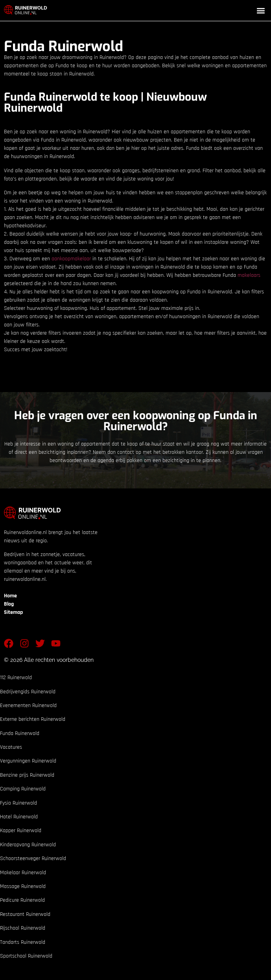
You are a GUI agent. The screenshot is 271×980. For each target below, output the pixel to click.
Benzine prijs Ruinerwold (27, 775)
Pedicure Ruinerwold (22, 900)
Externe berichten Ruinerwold (33, 719)
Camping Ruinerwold (23, 789)
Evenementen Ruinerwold (28, 706)
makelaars (249, 275)
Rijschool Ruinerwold (23, 928)
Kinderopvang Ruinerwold (28, 845)
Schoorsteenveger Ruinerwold (33, 858)
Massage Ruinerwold (23, 886)
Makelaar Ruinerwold (23, 873)
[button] (261, 10)
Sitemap (13, 612)
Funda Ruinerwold (20, 733)
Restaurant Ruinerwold (25, 914)
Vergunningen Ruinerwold (28, 761)
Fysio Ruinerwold (18, 803)
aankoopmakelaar (71, 259)
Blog (9, 604)
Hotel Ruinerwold (19, 817)
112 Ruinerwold (16, 678)
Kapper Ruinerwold (21, 831)
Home (10, 596)
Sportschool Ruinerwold (26, 956)
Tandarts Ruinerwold (23, 942)
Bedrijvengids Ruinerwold (28, 692)
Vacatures (11, 747)
